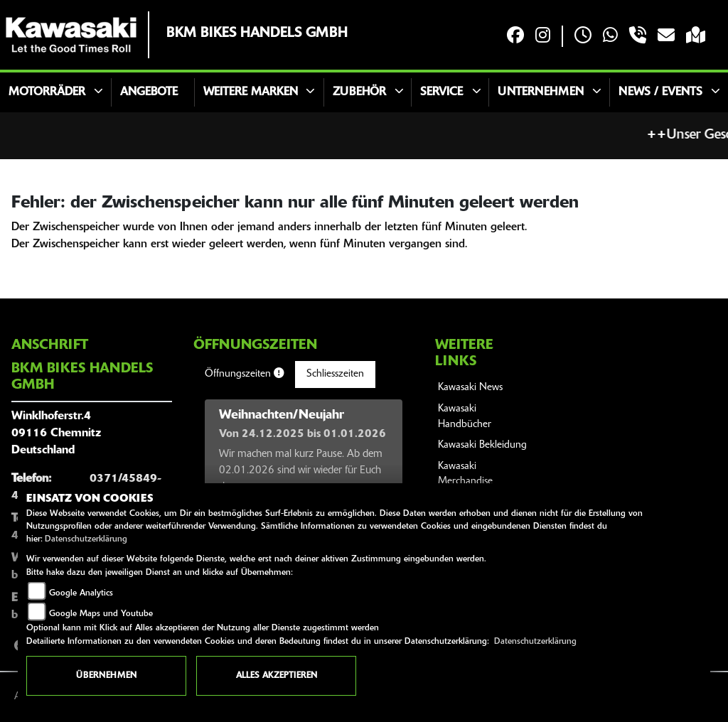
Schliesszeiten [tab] (335, 374)
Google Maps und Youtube (101, 614)
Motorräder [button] (47, 92)
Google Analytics (81, 593)
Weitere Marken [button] (251, 92)
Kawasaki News (470, 388)
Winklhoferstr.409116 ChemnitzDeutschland (56, 433)
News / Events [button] (660, 92)
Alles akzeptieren (277, 676)
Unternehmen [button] (541, 92)
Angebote (149, 92)
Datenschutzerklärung (86, 539)
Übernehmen (106, 676)
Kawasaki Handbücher (465, 417)
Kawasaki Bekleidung (482, 445)
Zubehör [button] (359, 92)
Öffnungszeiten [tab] (244, 374)
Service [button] (441, 92)
